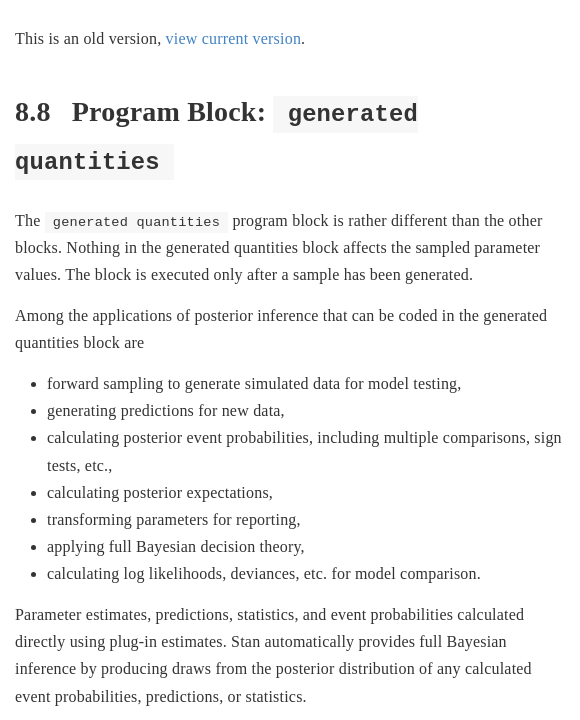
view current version (234, 38)
